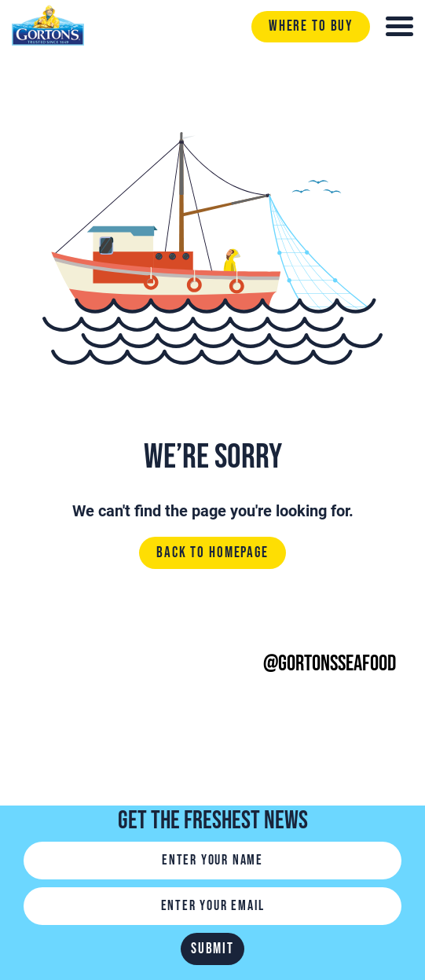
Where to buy (311, 26)
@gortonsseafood (330, 664)
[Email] (212, 906)
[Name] (212, 861)
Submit (212, 949)
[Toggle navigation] (399, 26)
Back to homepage (212, 554)
